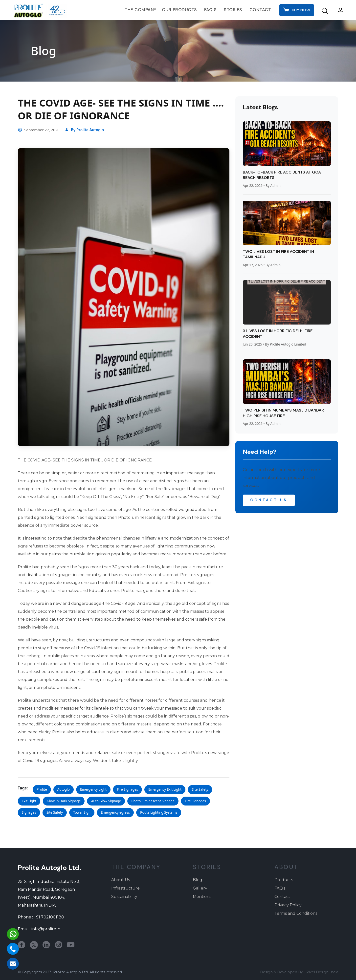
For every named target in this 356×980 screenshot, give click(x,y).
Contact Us (269, 500)
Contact (260, 10)
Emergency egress (115, 812)
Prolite (42, 789)
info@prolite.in (46, 929)
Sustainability (124, 897)
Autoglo (64, 789)
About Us (121, 880)
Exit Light (29, 801)
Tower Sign (82, 812)
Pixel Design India (322, 972)
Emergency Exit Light (165, 789)
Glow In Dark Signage (64, 801)
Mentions (202, 897)
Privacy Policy (288, 905)
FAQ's (211, 10)
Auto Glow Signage (106, 801)
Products (284, 880)
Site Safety (200, 789)
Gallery (200, 888)
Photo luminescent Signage (153, 801)
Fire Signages (127, 789)
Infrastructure (125, 888)
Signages (29, 812)
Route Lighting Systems (159, 812)
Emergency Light (93, 789)
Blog (198, 880)
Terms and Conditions (296, 913)
